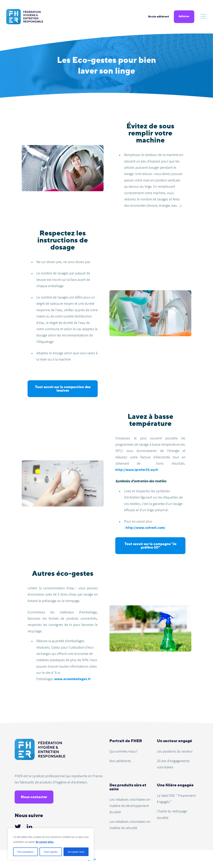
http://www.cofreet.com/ (145, 528)
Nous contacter (34, 797)
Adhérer (184, 16)
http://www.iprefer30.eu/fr (137, 470)
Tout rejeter (51, 852)
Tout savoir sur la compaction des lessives (63, 389)
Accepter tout (76, 852)
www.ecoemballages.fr (72, 679)
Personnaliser (26, 852)
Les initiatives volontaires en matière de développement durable (130, 806)
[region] (51, 844)
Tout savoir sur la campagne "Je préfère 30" (150, 546)
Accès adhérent (159, 16)
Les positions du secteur (175, 751)
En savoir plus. (45, 842)
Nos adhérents (120, 761)
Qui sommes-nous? (123, 751)
